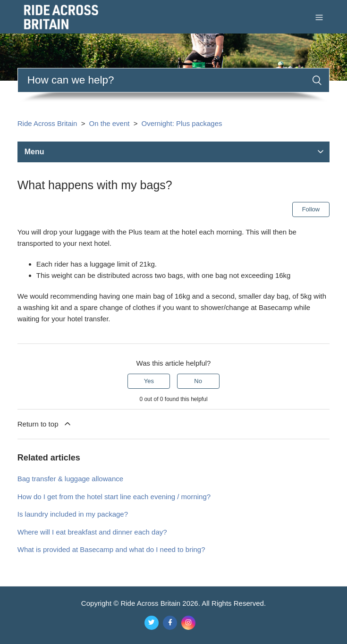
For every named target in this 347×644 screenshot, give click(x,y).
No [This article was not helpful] (198, 381)
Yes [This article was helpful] (149, 381)
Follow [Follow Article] (311, 209)
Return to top (45, 424)
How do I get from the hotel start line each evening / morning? (114, 497)
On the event (110, 123)
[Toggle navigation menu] (319, 17)
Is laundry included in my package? (73, 514)
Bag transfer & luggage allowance (70, 479)
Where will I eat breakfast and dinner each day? (92, 532)
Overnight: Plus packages (182, 123)
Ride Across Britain (47, 123)
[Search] (174, 80)
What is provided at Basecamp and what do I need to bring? (111, 549)
